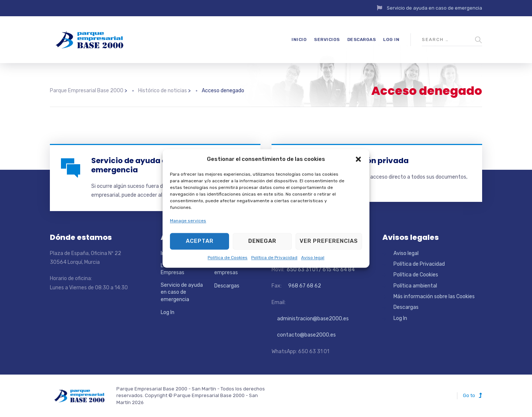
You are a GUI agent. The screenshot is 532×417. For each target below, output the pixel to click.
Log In (391, 39)
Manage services (188, 221)
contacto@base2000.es (304, 335)
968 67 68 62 (304, 286)
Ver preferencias (329, 241)
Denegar (262, 241)
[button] (358, 159)
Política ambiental (415, 286)
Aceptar (200, 241)
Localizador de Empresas (178, 269)
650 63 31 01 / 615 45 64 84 (320, 270)
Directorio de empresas (230, 269)
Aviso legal (313, 258)
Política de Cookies (228, 258)
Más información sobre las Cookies (434, 297)
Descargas (362, 39)
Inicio (299, 39)
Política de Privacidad (274, 258)
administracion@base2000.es (310, 319)
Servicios (327, 39)
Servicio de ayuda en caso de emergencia (434, 8)
